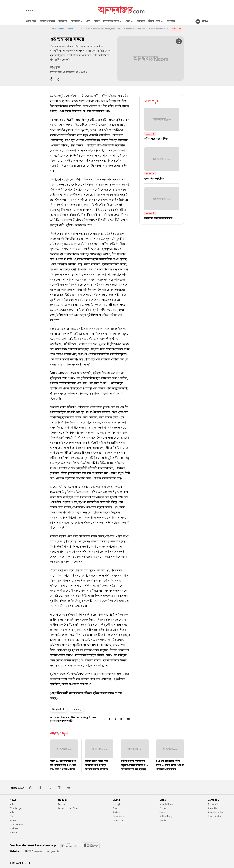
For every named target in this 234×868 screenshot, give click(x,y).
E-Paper (30, 10)
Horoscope (118, 820)
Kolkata (13, 804)
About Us (212, 808)
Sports (13, 820)
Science (13, 832)
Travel (116, 808)
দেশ (88, 22)
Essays (80, 29)
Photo (163, 808)
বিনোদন (141, 22)
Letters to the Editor (68, 808)
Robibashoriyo (166, 816)
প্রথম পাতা (31, 22)
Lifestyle (117, 804)
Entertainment (17, 824)
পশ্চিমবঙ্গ (77, 22)
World (12, 816)
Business (14, 828)
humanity (77, 709)
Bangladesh (58, 709)
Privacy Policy (214, 816)
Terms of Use (214, 804)
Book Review (119, 816)
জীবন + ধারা (156, 22)
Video (162, 812)
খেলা (129, 22)
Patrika (163, 820)
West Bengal (16, 808)
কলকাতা (63, 22)
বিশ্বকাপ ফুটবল (47, 22)
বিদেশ (97, 22)
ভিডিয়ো (171, 22)
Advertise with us (216, 812)
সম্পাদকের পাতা (112, 22)
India (12, 812)
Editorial (70, 29)
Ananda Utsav (166, 804)
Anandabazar (58, 29)
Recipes (116, 812)
